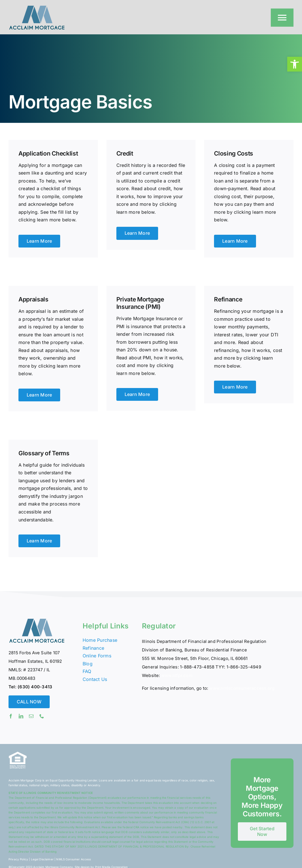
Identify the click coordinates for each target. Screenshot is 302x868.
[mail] (31, 716)
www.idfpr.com (177, 675)
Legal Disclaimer (42, 859)
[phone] (42, 716)
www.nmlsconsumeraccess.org (242, 688)
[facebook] (11, 716)
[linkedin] (21, 716)
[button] (295, 64)
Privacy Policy (18, 859)
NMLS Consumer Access (74, 859)
